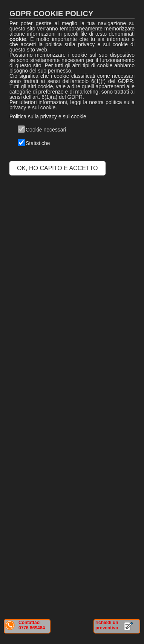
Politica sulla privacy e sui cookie (48, 116)
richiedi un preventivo (107, 625)
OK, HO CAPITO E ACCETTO (57, 168)
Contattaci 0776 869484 (32, 625)
